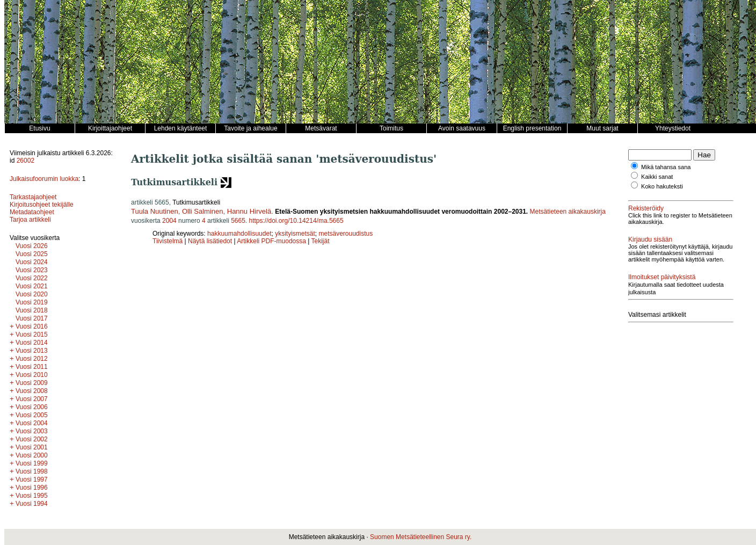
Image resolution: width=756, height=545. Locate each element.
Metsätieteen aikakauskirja (568, 212)
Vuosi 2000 (32, 455)
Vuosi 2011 (32, 367)
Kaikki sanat (657, 177)
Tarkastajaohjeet (33, 197)
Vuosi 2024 (32, 262)
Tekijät (321, 241)
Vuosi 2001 (32, 447)
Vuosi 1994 (32, 504)
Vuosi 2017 (32, 318)
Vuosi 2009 (32, 383)
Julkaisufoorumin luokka (44, 179)
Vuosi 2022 (32, 278)
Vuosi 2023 (32, 270)
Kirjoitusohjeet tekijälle (42, 205)
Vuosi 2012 (32, 359)
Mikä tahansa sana (666, 167)
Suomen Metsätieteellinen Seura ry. (421, 537)
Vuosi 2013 (32, 351)
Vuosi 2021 (32, 286)
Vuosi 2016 (32, 326)
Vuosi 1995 (32, 496)
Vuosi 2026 (32, 246)
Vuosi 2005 (32, 415)
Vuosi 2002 (32, 439)
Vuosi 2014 (32, 343)
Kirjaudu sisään (650, 239)
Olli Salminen (203, 211)
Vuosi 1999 (32, 463)
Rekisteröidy (646, 208)
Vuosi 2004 (32, 423)
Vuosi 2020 (32, 294)
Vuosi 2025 (32, 254)
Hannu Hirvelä (249, 211)
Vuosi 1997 (32, 479)
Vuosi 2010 (32, 375)
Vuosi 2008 (32, 391)
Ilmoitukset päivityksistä (662, 277)
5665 (238, 221)
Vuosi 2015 (32, 335)
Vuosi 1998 (32, 471)
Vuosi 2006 (32, 407)
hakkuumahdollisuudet (239, 234)
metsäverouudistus (346, 234)
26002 (26, 161)
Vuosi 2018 (32, 310)
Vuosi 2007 (32, 399)
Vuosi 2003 (32, 431)
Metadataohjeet (32, 212)
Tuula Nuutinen (155, 211)
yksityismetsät (295, 234)
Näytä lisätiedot (211, 241)
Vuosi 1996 (32, 488)
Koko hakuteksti (662, 186)
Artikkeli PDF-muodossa (271, 241)
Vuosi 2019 (32, 302)
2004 (169, 221)
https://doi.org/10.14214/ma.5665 (296, 221)
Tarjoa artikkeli (30, 220)
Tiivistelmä (168, 241)
